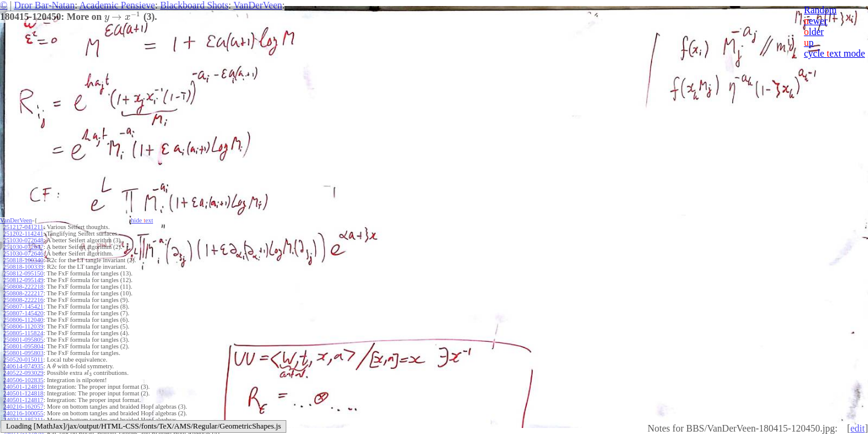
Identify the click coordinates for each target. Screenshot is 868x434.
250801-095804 (23, 346)
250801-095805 (23, 340)
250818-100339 (23, 267)
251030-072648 (23, 240)
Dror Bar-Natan (44, 5)
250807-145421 (23, 307)
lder (814, 32)
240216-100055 (23, 413)
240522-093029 (23, 373)
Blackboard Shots (194, 5)
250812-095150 (23, 273)
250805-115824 (23, 333)
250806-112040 (23, 320)
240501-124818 (23, 393)
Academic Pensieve (117, 5)
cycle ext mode (835, 53)
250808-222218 (23, 287)
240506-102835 (23, 380)
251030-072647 (23, 247)
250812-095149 (23, 280)
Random (820, 10)
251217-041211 (23, 227)
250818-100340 (23, 260)
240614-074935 (23, 366)
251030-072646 (23, 253)
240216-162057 (23, 407)
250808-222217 (23, 293)
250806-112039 (23, 326)
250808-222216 (23, 300)
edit (858, 428)
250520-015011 (23, 360)
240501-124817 (23, 400)
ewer (816, 21)
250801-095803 (23, 353)
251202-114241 (23, 234)
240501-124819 (23, 387)
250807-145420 (23, 313)
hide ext (142, 220)
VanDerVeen (258, 5)
